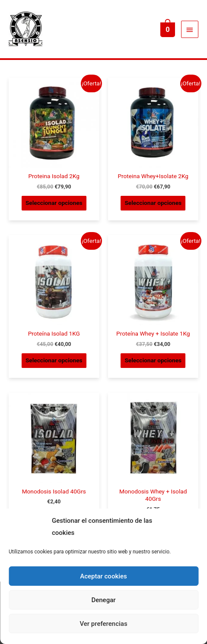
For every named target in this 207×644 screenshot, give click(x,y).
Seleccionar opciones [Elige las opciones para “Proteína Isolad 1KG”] (54, 360)
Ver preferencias (103, 624)
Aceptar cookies (103, 576)
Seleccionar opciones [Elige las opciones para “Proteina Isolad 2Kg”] (54, 203)
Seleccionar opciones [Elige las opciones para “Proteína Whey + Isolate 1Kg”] (153, 360)
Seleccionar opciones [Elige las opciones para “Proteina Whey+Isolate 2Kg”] (153, 203)
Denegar (103, 600)
